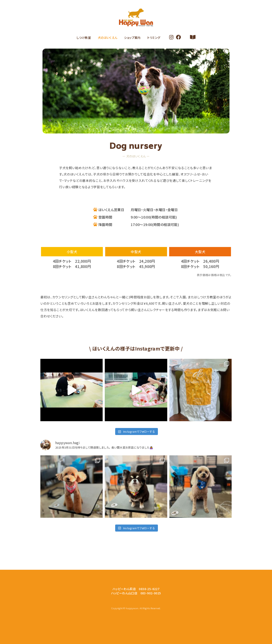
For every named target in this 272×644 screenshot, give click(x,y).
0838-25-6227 (149, 589)
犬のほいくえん (108, 38)
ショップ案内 (132, 38)
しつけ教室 (84, 38)
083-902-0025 (151, 593)
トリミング (154, 38)
